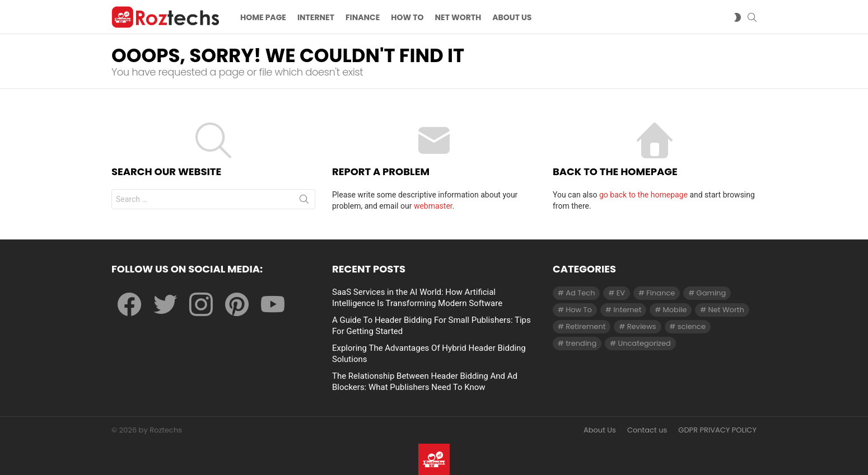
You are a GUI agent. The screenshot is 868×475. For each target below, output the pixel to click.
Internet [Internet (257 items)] (627, 310)
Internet (316, 17)
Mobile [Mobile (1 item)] (675, 310)
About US (512, 17)
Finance (363, 17)
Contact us (647, 430)
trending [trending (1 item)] (581, 343)
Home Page (263, 17)
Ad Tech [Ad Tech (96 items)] (580, 293)
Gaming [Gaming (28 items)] (711, 293)
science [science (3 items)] (692, 326)
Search (304, 201)
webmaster (433, 206)
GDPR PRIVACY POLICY (717, 430)
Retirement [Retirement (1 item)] (585, 326)
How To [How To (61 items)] (579, 310)
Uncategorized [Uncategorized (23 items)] (644, 343)
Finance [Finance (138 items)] (661, 293)
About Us (600, 430)
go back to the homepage (643, 195)
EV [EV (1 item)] (621, 293)
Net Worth (458, 17)
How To (407, 17)
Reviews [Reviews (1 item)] (642, 326)
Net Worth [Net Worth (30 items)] (726, 310)
